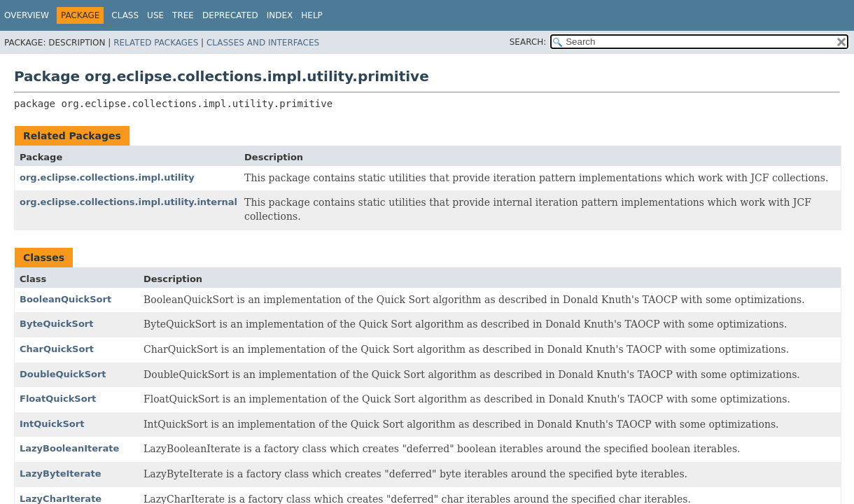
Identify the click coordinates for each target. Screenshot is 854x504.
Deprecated (230, 15)
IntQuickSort (52, 424)
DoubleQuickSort (63, 374)
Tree (183, 15)
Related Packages (156, 43)
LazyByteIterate (61, 474)
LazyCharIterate (61, 499)
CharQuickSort (57, 349)
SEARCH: (528, 42)
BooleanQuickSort (65, 299)
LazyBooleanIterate (69, 448)
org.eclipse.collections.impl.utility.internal (128, 202)
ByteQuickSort (56, 324)
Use (155, 15)
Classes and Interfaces (263, 43)
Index (280, 15)
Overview (27, 15)
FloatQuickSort (58, 399)
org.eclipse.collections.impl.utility (107, 177)
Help (312, 15)
